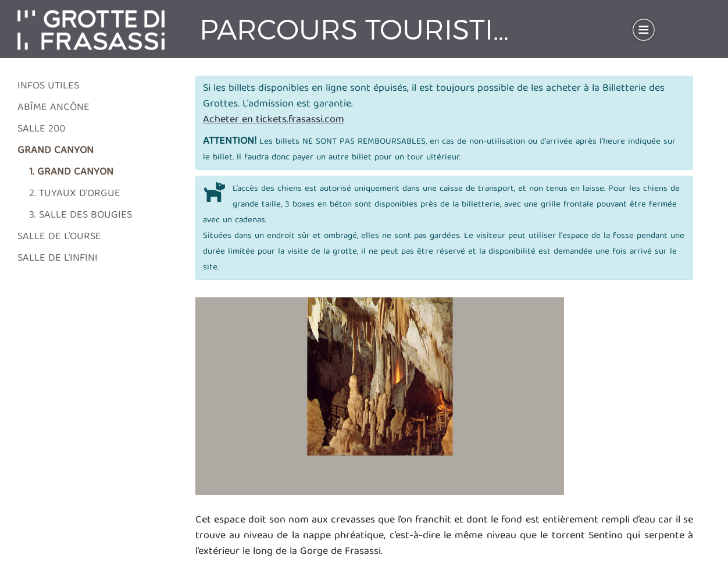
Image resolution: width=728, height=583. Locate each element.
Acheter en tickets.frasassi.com (274, 120)
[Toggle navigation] (644, 30)
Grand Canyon (56, 151)
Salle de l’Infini (58, 259)
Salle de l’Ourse (59, 237)
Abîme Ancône (53, 108)
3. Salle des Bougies (81, 216)
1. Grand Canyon (71, 173)
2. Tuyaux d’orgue (75, 194)
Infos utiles (48, 86)
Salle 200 (41, 129)
